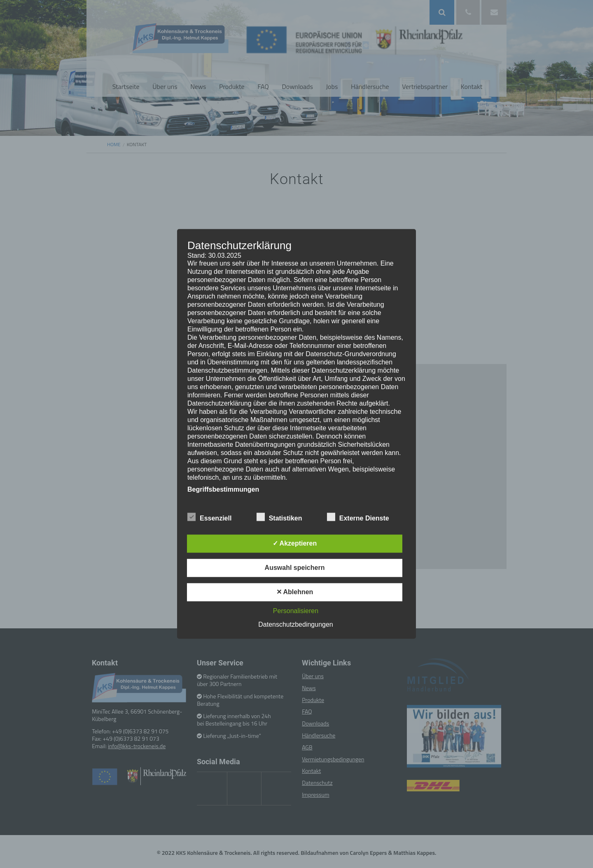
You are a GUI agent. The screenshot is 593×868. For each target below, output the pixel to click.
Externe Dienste (358, 517)
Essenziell (209, 517)
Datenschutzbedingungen (295, 625)
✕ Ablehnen (295, 592)
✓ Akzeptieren (295, 544)
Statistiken (279, 517)
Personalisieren (296, 611)
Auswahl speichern (295, 568)
